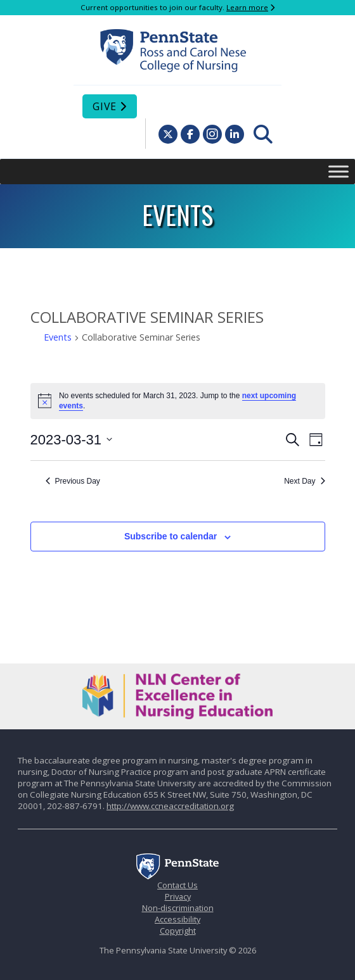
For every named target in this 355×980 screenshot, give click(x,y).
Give (105, 106)
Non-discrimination (178, 908)
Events (58, 337)
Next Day (304, 481)
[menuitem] (263, 134)
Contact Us (177, 885)
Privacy (178, 896)
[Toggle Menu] (339, 171)
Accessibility (177, 919)
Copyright (178, 931)
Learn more (247, 7)
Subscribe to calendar (171, 536)
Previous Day (73, 481)
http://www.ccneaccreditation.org (170, 806)
